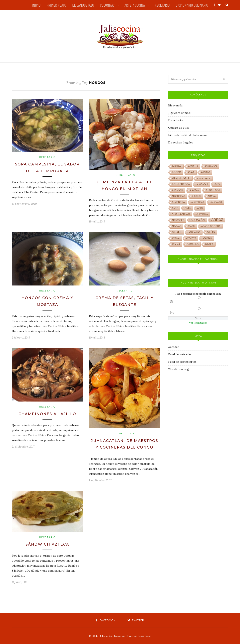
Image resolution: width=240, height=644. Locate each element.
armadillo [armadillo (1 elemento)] (202, 214)
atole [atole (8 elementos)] (177, 232)
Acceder (174, 347)
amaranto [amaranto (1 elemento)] (216, 202)
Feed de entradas (180, 354)
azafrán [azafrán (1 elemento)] (207, 238)
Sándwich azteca (47, 544)
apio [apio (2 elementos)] (200, 208)
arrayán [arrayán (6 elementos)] (198, 220)
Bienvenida (175, 105)
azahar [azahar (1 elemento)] (176, 244)
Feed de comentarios (182, 362)
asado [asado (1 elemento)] (191, 226)
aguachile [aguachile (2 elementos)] (204, 178)
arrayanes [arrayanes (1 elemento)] (178, 220)
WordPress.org (179, 369)
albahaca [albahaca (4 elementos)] (213, 190)
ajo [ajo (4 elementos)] (217, 184)
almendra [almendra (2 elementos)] (178, 202)
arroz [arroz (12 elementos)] (217, 220)
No (172, 312)
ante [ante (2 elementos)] (175, 208)
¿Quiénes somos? (180, 113)
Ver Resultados (198, 323)
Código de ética (179, 128)
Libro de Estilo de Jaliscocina (188, 135)
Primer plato (125, 175)
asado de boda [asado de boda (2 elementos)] (211, 226)
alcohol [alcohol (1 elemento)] (196, 196)
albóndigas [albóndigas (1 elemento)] (179, 196)
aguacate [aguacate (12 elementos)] (181, 178)
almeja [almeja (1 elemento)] (212, 196)
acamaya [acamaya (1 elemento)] (177, 166)
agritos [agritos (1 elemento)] (206, 172)
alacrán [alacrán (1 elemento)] (194, 190)
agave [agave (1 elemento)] (191, 172)
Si (171, 301)
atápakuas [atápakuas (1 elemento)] (194, 232)
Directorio (175, 120)
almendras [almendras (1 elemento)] (198, 202)
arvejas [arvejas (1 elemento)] (177, 226)
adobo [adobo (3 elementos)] (177, 172)
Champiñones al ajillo (47, 414)
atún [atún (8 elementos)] (211, 232)
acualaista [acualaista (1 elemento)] (211, 166)
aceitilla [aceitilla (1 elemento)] (193, 166)
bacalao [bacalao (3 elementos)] (193, 244)
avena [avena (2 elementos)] (176, 238)
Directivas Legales (181, 142)
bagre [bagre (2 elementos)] (209, 244)
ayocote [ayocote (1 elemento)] (191, 238)
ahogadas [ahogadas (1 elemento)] (202, 184)
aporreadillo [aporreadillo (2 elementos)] (181, 214)
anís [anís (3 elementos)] (188, 208)
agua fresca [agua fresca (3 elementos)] (181, 184)
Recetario (47, 157)
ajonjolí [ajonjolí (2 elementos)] (178, 190)
